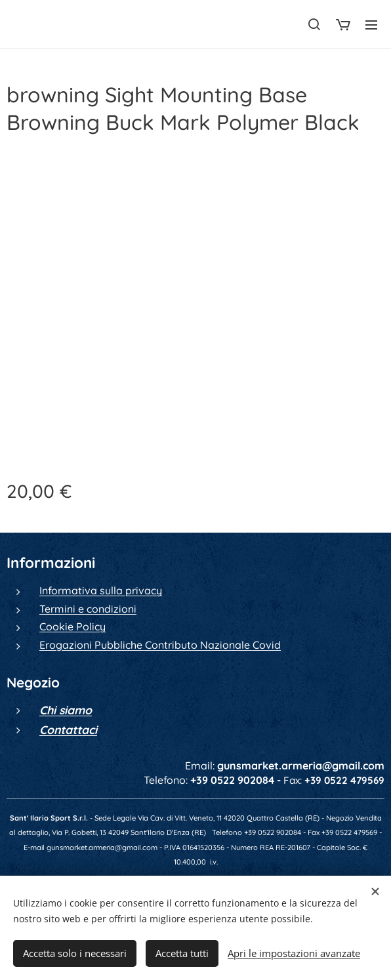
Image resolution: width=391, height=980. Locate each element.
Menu (371, 25)
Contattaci (68, 729)
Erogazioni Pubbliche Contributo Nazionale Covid (160, 645)
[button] (314, 24)
